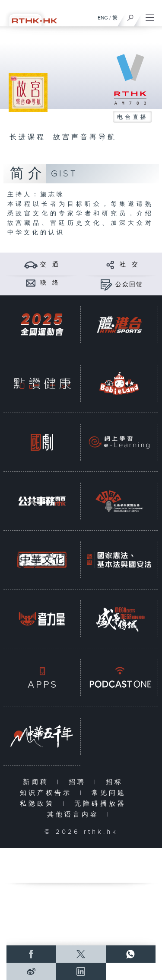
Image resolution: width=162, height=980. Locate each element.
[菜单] (150, 16)
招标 (116, 782)
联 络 (50, 283)
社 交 (129, 265)
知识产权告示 (48, 793)
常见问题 (111, 793)
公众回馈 (129, 285)
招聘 (79, 782)
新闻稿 (38, 782)
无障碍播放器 (102, 804)
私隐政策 (39, 804)
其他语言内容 (75, 815)
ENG (103, 18)
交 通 (50, 265)
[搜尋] (131, 16)
